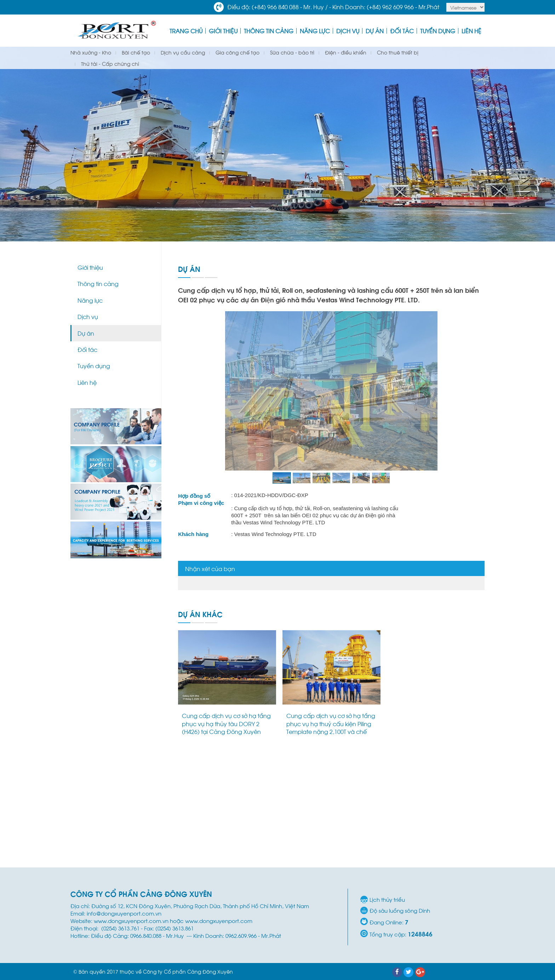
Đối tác (402, 31)
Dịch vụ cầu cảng (182, 52)
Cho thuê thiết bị (397, 52)
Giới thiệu (223, 31)
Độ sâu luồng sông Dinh (400, 910)
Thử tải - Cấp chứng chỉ (109, 64)
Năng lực (315, 31)
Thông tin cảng (269, 31)
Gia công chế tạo (237, 52)
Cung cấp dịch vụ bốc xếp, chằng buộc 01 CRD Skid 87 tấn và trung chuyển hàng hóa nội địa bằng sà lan (330, 841)
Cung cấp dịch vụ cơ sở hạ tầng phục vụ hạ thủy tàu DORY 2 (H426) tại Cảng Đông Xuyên (226, 723)
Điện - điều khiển (345, 52)
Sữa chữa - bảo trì (291, 52)
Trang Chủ (186, 31)
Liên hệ (471, 31)
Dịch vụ (348, 31)
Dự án (375, 31)
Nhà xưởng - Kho (91, 52)
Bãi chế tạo (135, 52)
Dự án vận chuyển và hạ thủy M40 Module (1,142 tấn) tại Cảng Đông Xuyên (435, 723)
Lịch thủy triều (387, 899)
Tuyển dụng (438, 31)
